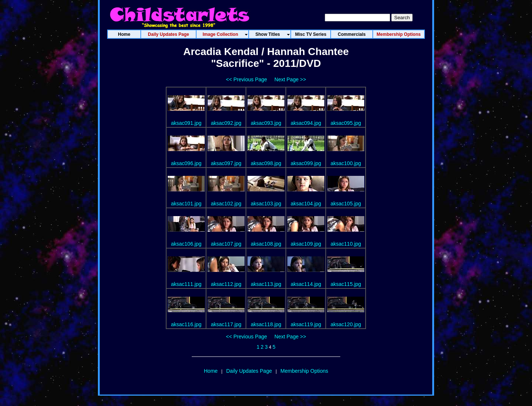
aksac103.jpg (266, 204)
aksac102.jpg (226, 204)
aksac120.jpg (346, 324)
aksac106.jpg (186, 244)
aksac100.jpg (346, 163)
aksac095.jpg (346, 123)
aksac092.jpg (226, 123)
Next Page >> (290, 79)
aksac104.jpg (306, 204)
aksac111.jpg (186, 284)
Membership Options (304, 371)
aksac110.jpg (346, 244)
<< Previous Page (247, 79)
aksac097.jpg (226, 163)
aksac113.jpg (266, 284)
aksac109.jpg (306, 244)
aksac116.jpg (186, 324)
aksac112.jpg (226, 284)
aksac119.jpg (306, 324)
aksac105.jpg (346, 204)
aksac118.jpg (266, 324)
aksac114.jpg (306, 284)
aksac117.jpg (226, 324)
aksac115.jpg (346, 284)
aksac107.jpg (226, 244)
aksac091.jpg (186, 123)
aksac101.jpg (186, 204)
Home (211, 371)
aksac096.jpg (186, 163)
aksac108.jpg (266, 244)
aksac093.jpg (266, 123)
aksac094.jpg (306, 123)
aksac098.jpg (266, 163)
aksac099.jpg (306, 163)
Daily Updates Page (249, 371)
